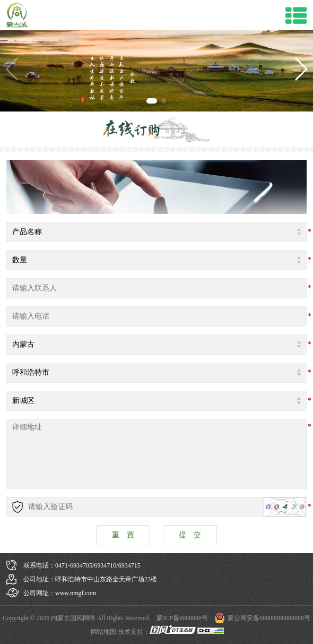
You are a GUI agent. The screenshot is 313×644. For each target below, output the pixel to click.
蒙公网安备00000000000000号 (269, 618)
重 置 (123, 535)
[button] (301, 69)
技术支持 (131, 632)
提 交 (190, 535)
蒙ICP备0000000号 (182, 618)
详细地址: (156, 454)
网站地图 (103, 632)
